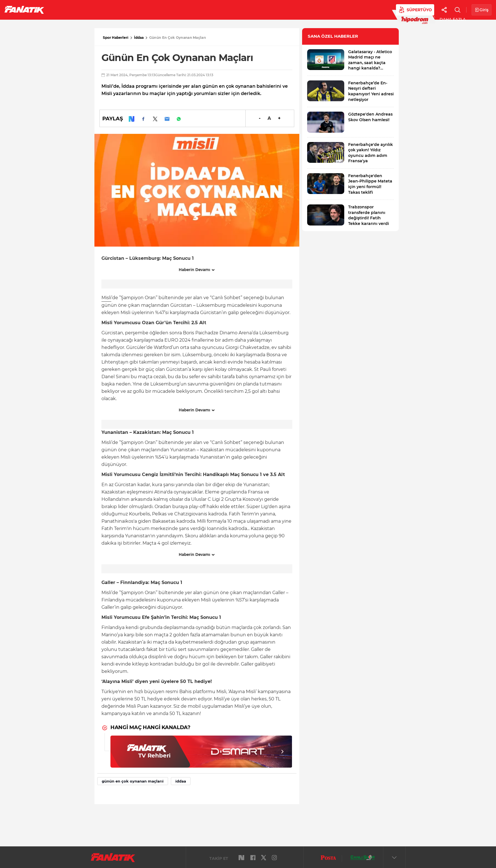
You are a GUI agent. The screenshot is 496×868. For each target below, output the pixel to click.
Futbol (64, 10)
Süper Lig (94, 10)
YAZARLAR (196, 10)
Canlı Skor (230, 10)
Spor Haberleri (116, 38)
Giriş (482, 10)
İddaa (139, 38)
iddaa (181, 781)
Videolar (347, 10)
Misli (106, 298)
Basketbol (129, 10)
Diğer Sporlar (309, 10)
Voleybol (163, 10)
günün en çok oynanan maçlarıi (133, 781)
